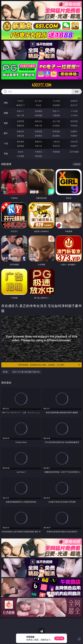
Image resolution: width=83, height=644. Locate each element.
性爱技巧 (74, 146)
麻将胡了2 (20, 105)
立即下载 (59, 638)
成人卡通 (56, 121)
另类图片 (74, 136)
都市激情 (20, 142)
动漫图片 (74, 131)
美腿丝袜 (20, 136)
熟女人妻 (20, 115)
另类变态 (74, 126)
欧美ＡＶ (56, 111)
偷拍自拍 (38, 121)
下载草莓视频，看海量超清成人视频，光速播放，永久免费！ (49, 365)
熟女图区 (56, 136)
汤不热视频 (74, 152)
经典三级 (38, 126)
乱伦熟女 (56, 126)
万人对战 (56, 101)
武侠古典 (74, 142)
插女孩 (20, 152)
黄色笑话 (56, 146)
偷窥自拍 (20, 131)
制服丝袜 (20, 126)
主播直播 (56, 115)
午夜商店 (38, 152)
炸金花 (38, 105)
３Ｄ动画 (74, 111)
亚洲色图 (38, 131)
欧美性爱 (74, 121)
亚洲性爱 (20, 121)
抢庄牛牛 (74, 105)
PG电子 (21, 101)
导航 (6, 154)
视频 (6, 113)
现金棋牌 (56, 105)
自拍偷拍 (38, 111)
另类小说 (38, 146)
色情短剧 (38, 156)
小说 (6, 143)
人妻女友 (56, 142)
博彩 (6, 103)
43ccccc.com (41, 85)
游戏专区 (74, 101)
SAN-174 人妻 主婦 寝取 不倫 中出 (26, 372)
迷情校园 (20, 146)
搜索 (77, 91)
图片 (6, 133)
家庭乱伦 (38, 142)
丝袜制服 (38, 115)
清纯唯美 (38, 136)
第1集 (5, 372)
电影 (6, 123)
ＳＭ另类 (74, 115)
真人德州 (38, 101)
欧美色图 (56, 131)
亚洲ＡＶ (20, 111)
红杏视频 (20, 156)
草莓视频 (56, 152)
